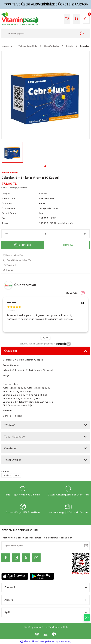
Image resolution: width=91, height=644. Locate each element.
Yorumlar (10, 425)
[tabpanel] (12, 152)
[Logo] (20, 19)
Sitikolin (43, 194)
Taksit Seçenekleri (15, 437)
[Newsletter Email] (45, 546)
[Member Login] (76, 19)
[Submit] (86, 546)
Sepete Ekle (23, 245)
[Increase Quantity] (85, 234)
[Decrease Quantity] (6, 234)
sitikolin (17, 475)
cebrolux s (7, 475)
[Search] (45, 33)
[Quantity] (45, 234)
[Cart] (86, 19)
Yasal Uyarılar (13, 460)
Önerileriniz (11, 448)
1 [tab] (45, 166)
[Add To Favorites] (45, 255)
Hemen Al (68, 245)
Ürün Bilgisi (10, 351)
